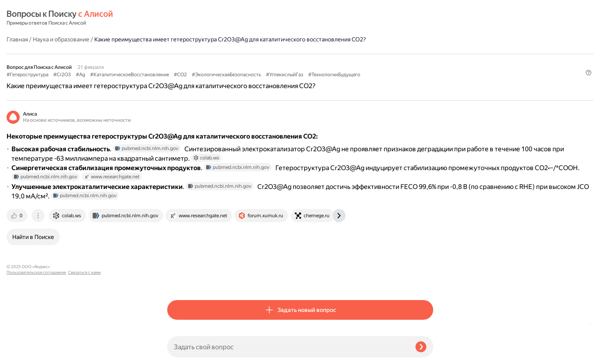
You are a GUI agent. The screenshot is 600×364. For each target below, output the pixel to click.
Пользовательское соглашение (36, 349)
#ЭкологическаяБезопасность (387, 62)
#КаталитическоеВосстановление (290, 62)
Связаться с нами (23, 354)
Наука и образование (222, 18)
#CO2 (341, 62)
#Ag (241, 62)
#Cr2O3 (223, 62)
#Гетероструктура (188, 62)
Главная (178, 18)
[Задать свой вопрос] (288, 347)
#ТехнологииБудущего (235, 70)
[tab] (178, 280)
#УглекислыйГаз (186, 70)
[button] (428, 84)
